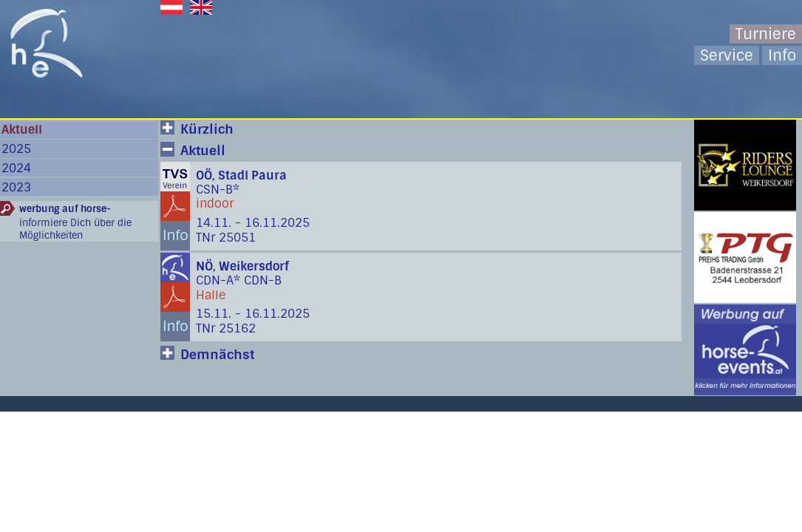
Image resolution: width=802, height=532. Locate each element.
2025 (16, 149)
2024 (16, 168)
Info (782, 55)
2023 (16, 187)
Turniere (766, 34)
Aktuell (22, 130)
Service (727, 55)
